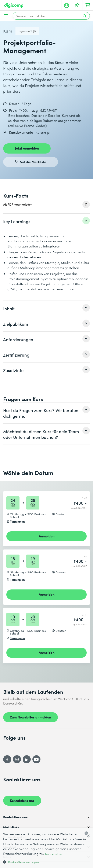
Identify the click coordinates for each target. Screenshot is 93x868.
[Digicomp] (14, 6)
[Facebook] (7, 759)
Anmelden (47, 536)
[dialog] (46, 848)
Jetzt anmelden (27, 148)
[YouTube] (36, 759)
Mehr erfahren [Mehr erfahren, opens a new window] (54, 854)
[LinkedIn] (27, 759)
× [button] (88, 836)
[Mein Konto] (67, 5)
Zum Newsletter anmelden (31, 717)
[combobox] (87, 833)
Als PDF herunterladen (18, 204)
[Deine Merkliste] (77, 5)
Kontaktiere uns (22, 800)
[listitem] (46, 221)
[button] (46, 862)
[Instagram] (17, 759)
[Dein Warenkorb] (88, 5)
